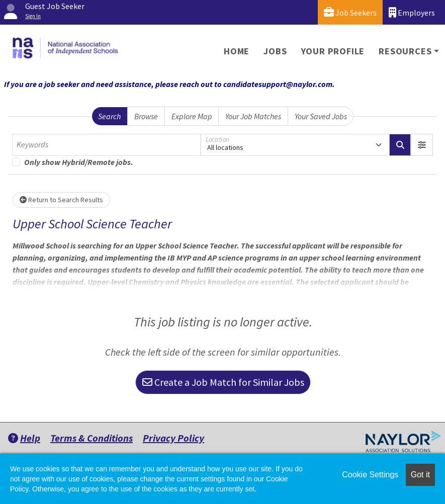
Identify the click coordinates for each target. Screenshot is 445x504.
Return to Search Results (61, 200)
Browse (146, 116)
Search (109, 116)
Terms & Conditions (92, 438)
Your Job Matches (253, 116)
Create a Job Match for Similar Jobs (223, 382)
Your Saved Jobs (321, 116)
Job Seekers (350, 12)
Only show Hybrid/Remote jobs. (79, 162)
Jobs (275, 51)
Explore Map (192, 116)
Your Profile (333, 51)
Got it (420, 475)
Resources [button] (405, 51)
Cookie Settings (370, 475)
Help (24, 438)
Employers (412, 12)
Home (237, 51)
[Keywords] (106, 145)
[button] (422, 145)
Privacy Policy (173, 438)
